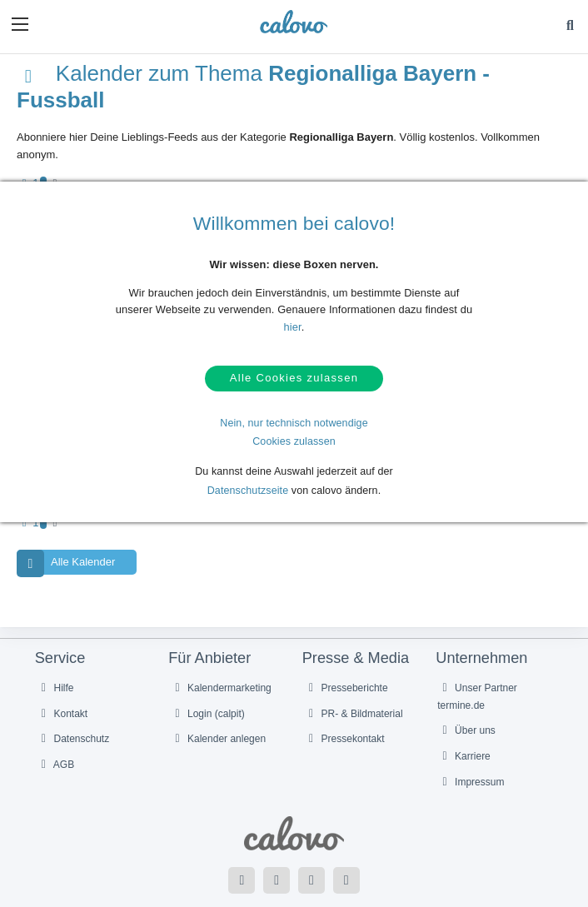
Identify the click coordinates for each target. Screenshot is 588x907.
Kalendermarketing (221, 606)
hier (293, 327)
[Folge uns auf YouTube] (311, 799)
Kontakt (62, 632)
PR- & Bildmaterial (354, 632)
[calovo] (294, 22)
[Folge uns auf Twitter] (277, 799)
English (332, 835)
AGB (56, 684)
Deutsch (296, 835)
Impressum (471, 701)
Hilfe (55, 606)
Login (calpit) (207, 632)
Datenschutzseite (248, 497)
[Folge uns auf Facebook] (242, 799)
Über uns (466, 650)
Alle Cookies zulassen (294, 382)
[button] (20, 24)
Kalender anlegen (218, 658)
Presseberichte (346, 606)
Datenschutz (73, 658)
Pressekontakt (344, 658)
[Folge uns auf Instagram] (346, 799)
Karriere (464, 675)
